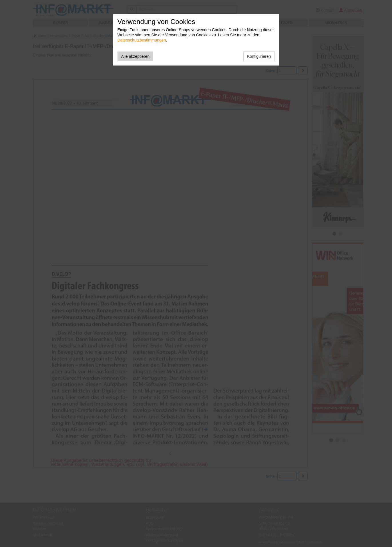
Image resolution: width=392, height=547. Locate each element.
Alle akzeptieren (136, 56)
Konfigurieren (259, 56)
